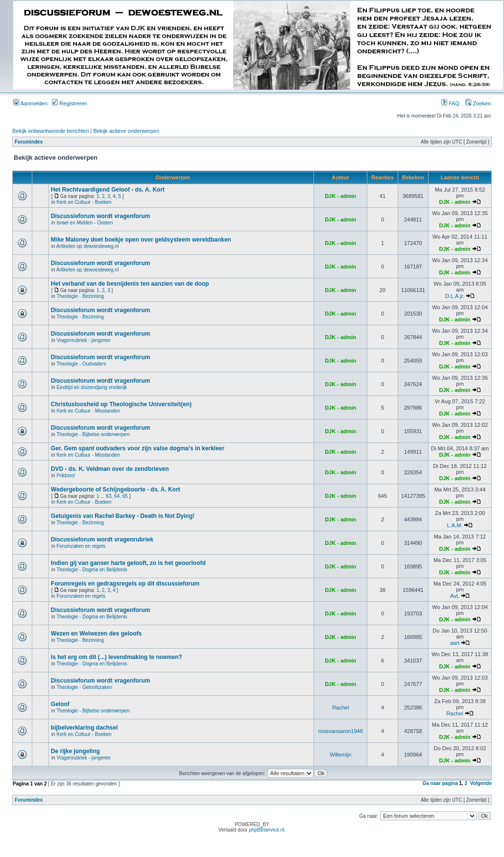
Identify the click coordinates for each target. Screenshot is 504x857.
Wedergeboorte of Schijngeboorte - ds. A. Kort (116, 490)
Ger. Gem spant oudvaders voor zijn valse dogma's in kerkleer (138, 448)
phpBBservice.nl (266, 830)
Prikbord (65, 476)
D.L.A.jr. (455, 296)
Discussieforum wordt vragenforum (101, 216)
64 (117, 496)
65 (125, 496)
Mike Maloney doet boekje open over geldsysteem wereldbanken (141, 240)
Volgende (481, 783)
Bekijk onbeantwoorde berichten (51, 131)
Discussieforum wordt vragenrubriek (102, 539)
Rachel (340, 708)
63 (108, 496)
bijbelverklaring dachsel (84, 728)
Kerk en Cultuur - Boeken (84, 202)
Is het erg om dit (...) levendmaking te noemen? (117, 657)
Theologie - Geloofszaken (84, 687)
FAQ (450, 103)
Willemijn (340, 755)
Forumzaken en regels (81, 546)
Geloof (60, 704)
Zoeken (478, 103)
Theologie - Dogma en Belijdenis (92, 570)
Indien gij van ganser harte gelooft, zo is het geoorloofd (128, 563)
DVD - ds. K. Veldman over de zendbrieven (110, 469)
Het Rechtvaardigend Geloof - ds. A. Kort (108, 190)
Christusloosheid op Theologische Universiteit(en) (121, 404)
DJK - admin (340, 196)
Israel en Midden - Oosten (84, 223)
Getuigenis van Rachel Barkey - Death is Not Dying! (123, 516)
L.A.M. (455, 525)
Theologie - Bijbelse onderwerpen (93, 434)
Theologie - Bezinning (80, 296)
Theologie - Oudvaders (81, 364)
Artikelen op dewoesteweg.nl (87, 246)
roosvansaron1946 (341, 731)
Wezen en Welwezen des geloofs (96, 634)
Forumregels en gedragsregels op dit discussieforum (125, 584)
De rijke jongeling (75, 751)
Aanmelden (30, 103)
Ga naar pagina (440, 783)
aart (455, 643)
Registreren (70, 103)
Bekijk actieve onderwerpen (127, 131)
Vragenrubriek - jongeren (83, 340)
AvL (455, 596)
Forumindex (29, 142)
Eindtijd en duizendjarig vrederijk (92, 387)
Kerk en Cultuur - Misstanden (88, 411)
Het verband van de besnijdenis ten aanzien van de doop (130, 284)
